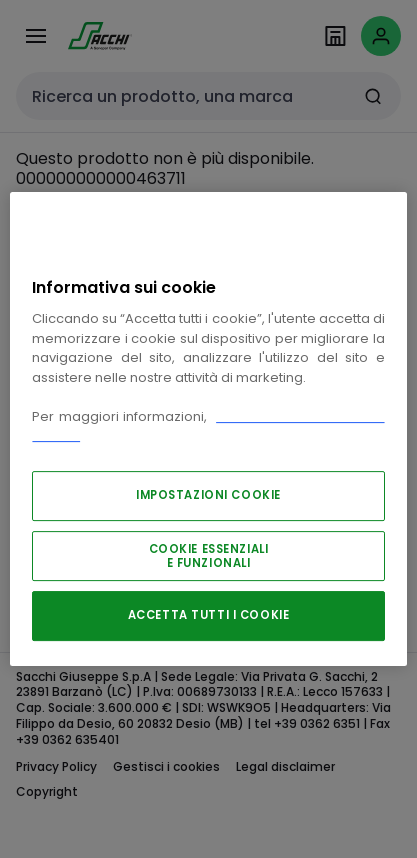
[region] (208, 429)
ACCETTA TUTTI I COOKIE (209, 615)
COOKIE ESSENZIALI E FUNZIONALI (209, 556)
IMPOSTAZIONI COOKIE (208, 495)
